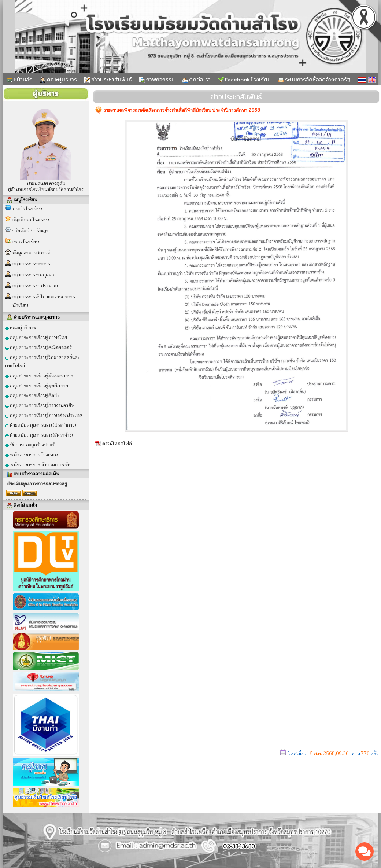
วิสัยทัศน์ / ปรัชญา (30, 231)
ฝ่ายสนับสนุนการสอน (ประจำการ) (41, 425)
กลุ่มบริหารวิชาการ (31, 264)
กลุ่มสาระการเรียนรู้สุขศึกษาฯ (37, 385)
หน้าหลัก (20, 79)
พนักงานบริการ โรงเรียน (31, 455)
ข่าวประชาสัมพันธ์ (108, 79)
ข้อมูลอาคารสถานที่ (32, 253)
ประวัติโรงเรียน (27, 209)
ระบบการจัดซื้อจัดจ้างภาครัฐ (314, 79)
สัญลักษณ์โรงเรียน (31, 220)
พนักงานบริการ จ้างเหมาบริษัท (38, 465)
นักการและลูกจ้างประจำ (31, 445)
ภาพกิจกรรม (157, 79)
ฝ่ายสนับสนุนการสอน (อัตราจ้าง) (39, 435)
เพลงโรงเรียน (26, 242)
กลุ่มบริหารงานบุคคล (34, 275)
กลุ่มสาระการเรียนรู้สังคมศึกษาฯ (39, 376)
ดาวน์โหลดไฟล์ (117, 443)
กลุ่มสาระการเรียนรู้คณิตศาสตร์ (38, 347)
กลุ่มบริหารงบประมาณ (35, 286)
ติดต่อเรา (196, 79)
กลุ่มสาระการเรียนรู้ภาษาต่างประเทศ (44, 415)
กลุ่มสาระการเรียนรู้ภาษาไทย (36, 337)
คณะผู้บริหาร (58, 79)
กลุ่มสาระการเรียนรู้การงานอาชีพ (40, 405)
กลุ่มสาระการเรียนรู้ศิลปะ (32, 395)
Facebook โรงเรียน (244, 79)
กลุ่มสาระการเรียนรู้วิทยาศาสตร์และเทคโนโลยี (42, 361)
